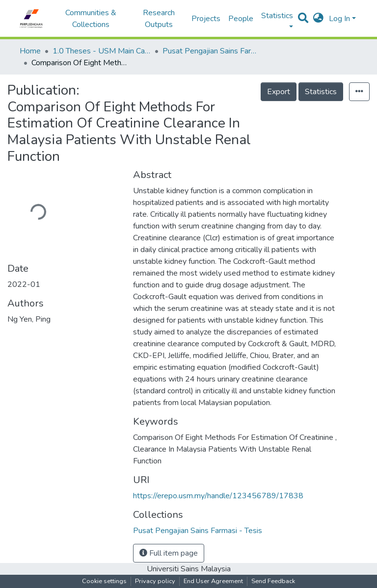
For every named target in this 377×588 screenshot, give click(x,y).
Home (30, 51)
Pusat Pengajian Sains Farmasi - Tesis (212, 51)
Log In (339, 19)
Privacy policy (155, 581)
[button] (318, 19)
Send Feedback (273, 581)
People (241, 19)
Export (279, 92)
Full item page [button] (169, 553)
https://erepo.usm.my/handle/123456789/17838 (218, 496)
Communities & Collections (91, 19)
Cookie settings (104, 581)
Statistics (321, 92)
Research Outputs (159, 19)
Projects (206, 19)
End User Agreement (213, 581)
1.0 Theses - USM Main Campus (102, 51)
